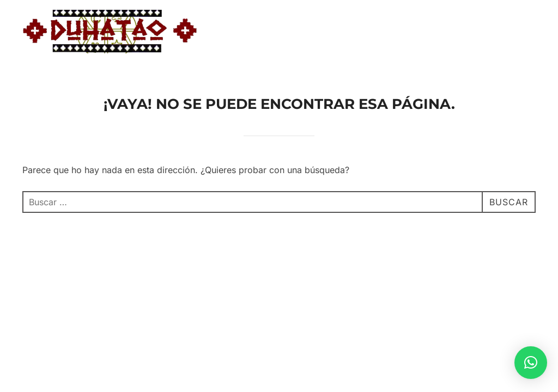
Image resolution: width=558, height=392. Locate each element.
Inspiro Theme (457, 285)
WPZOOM (517, 285)
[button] (531, 363)
